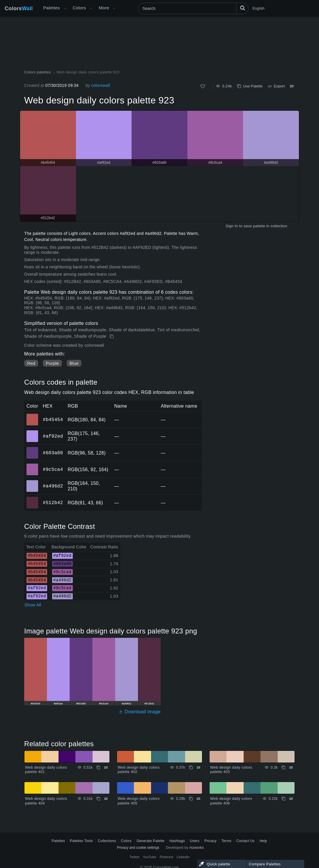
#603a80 (53, 453)
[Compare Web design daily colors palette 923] (292, 86)
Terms (226, 841)
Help (263, 841)
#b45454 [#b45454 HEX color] (32, 415)
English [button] (259, 8)
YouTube (149, 857)
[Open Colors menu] (91, 8)
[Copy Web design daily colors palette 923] (112, 337)
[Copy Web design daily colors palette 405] (191, 799)
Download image (140, 712)
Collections (107, 841)
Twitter (135, 857)
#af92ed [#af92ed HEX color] (32, 432)
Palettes (52, 8)
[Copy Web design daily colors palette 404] (98, 799)
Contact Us (246, 841)
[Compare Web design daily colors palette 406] (291, 799)
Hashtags (177, 841)
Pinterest (166, 857)
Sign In (232, 226)
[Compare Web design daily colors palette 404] (106, 799)
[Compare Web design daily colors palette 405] (199, 799)
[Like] (203, 86)
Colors (19, 8)
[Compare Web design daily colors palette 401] (106, 767)
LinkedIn (183, 857)
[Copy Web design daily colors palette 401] (98, 767)
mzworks (197, 848)
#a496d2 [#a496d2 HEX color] (32, 482)
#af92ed (53, 436)
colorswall (101, 85)
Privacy (210, 841)
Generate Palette (150, 841)
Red (31, 363)
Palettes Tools (81, 841)
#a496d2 (53, 486)
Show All (33, 605)
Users (195, 841)
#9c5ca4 (53, 469)
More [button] (104, 8)
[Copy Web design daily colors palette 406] (283, 799)
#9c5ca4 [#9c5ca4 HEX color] (32, 465)
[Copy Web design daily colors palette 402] (191, 767)
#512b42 (53, 503)
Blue (74, 363)
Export (276, 86)
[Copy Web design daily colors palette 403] (283, 767)
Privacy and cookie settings (138, 848)
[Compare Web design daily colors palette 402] (199, 767)
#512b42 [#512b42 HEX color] (32, 499)
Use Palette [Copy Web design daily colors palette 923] (250, 86)
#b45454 (53, 420)
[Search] (193, 8)
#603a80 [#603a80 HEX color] (32, 449)
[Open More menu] (65, 8)
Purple (52, 363)
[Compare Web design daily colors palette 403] (291, 767)
